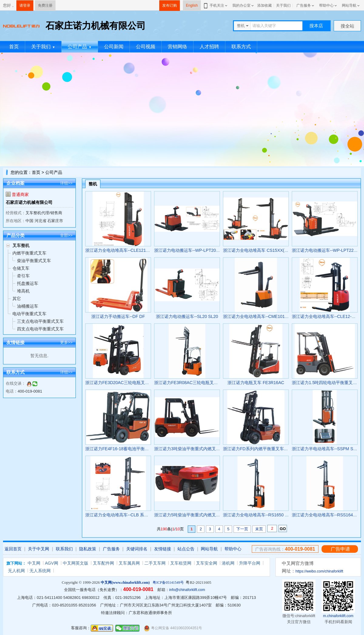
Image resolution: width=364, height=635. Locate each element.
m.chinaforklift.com (338, 616)
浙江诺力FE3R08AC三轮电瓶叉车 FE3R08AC (197, 383)
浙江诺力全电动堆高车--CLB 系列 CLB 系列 (126, 515)
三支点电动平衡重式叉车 (40, 321)
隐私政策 (88, 549)
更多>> (66, 342)
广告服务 (304, 5)
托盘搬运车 (28, 283)
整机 (93, 184)
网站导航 (349, 5)
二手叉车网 (155, 563)
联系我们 (64, 549)
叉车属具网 (129, 563)
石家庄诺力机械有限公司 (29, 202)
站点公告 (186, 549)
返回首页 (13, 549)
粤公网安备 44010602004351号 (173, 628)
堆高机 (23, 291)
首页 (14, 47)
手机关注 (216, 5)
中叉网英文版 (76, 563)
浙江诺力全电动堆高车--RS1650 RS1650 (261, 515)
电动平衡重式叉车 (29, 314)
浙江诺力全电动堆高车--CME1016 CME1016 (265, 316)
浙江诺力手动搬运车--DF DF (118, 316)
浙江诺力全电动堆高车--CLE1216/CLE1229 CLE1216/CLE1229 (145, 250)
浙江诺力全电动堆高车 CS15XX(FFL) (258, 250)
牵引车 (23, 276)
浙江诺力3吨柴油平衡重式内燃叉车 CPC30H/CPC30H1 (206, 449)
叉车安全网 (207, 563)
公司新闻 (114, 47)
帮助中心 (326, 5)
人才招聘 (209, 47)
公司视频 (146, 47)
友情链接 (163, 549)
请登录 (25, 5)
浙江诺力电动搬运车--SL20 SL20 (187, 316)
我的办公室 (241, 5)
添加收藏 (265, 5)
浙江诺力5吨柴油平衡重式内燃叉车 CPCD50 (196, 515)
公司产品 (80, 47)
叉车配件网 (103, 563)
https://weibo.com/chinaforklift (319, 571)
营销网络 (177, 47)
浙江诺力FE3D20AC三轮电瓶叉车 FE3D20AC (129, 383)
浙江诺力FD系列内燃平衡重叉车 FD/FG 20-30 (266, 449)
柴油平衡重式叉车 (34, 261)
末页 (259, 529)
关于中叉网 (39, 549)
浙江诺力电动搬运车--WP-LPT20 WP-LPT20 (196, 250)
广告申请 (340, 549)
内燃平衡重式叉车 (29, 253)
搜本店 (316, 26)
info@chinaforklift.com (187, 590)
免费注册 (45, 5)
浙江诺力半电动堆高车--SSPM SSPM (327, 449)
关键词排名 (137, 549)
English (192, 5)
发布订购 (170, 5)
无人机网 (16, 571)
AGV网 (52, 563)
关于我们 (283, 5)
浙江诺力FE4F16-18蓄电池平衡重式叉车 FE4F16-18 (135, 449)
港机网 (228, 563)
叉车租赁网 (181, 563)
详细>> (66, 183)
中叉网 (34, 563)
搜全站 (347, 26)
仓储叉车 (21, 268)
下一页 (242, 529)
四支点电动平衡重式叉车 (40, 329)
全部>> (66, 235)
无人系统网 (40, 571)
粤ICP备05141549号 (168, 583)
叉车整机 (21, 245)
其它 (17, 299)
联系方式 (241, 47)
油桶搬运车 (28, 306)
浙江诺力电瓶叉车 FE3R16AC (256, 383)
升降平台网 (250, 563)
